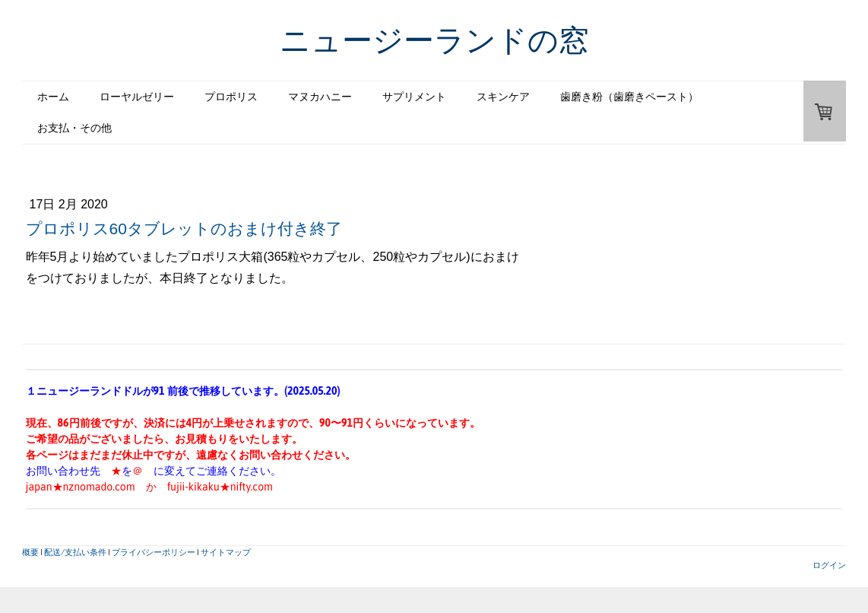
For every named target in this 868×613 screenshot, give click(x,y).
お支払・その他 (74, 128)
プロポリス (231, 97)
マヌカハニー (320, 97)
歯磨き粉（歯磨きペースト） (629, 97)
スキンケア (503, 97)
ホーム (53, 97)
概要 (30, 552)
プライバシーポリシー (154, 552)
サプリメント (414, 97)
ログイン (829, 565)
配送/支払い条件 (75, 552)
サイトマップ (226, 552)
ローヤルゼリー (137, 97)
